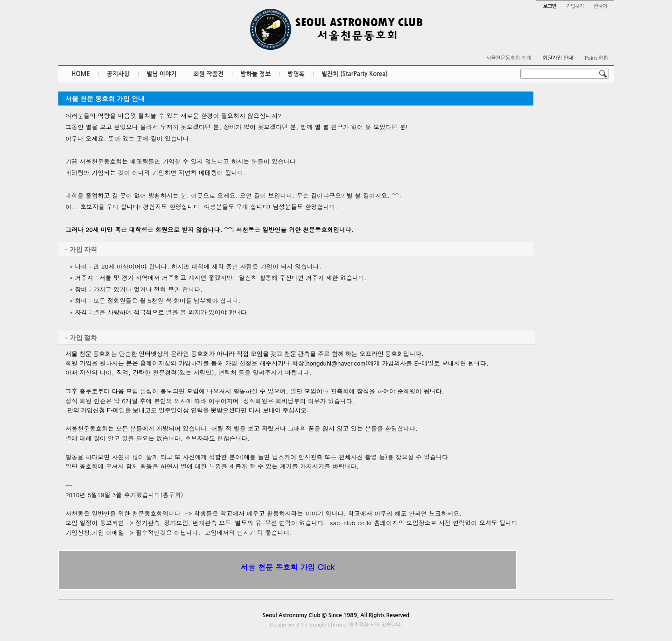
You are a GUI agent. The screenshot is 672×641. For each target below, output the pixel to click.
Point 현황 (596, 58)
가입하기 (575, 6)
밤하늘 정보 (255, 74)
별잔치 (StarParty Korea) (355, 74)
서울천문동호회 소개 (509, 58)
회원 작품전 (208, 74)
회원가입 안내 (558, 58)
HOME (81, 74)
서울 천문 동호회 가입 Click (287, 567)
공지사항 (118, 74)
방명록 (296, 74)
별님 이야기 (162, 74)
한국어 (600, 6)
